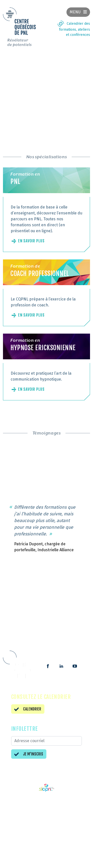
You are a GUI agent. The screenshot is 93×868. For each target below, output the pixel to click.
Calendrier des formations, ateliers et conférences (75, 29)
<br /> (46, 92)
